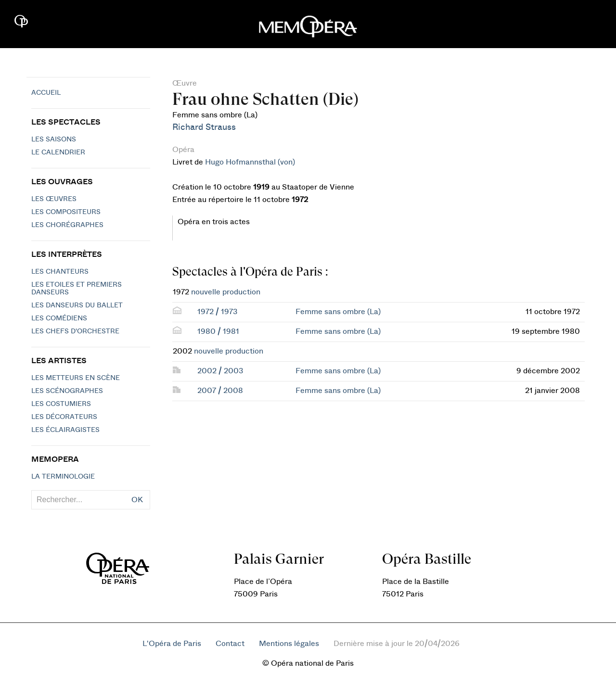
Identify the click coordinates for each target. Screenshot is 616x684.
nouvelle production (226, 292)
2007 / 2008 (220, 391)
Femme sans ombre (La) (338, 312)
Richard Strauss (204, 127)
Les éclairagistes (65, 430)
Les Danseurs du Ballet (77, 305)
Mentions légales (289, 644)
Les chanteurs (60, 272)
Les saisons (54, 139)
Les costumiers (61, 404)
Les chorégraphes (67, 225)
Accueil (46, 93)
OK (137, 500)
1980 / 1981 (218, 331)
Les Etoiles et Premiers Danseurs (77, 289)
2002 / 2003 (220, 371)
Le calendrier (58, 152)
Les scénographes (67, 391)
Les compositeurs (66, 212)
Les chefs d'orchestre (75, 331)
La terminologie (63, 477)
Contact (230, 644)
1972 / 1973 (217, 312)
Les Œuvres (54, 199)
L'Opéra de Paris (172, 644)
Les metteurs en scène (76, 378)
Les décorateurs (64, 417)
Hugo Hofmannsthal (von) (250, 162)
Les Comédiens (59, 318)
